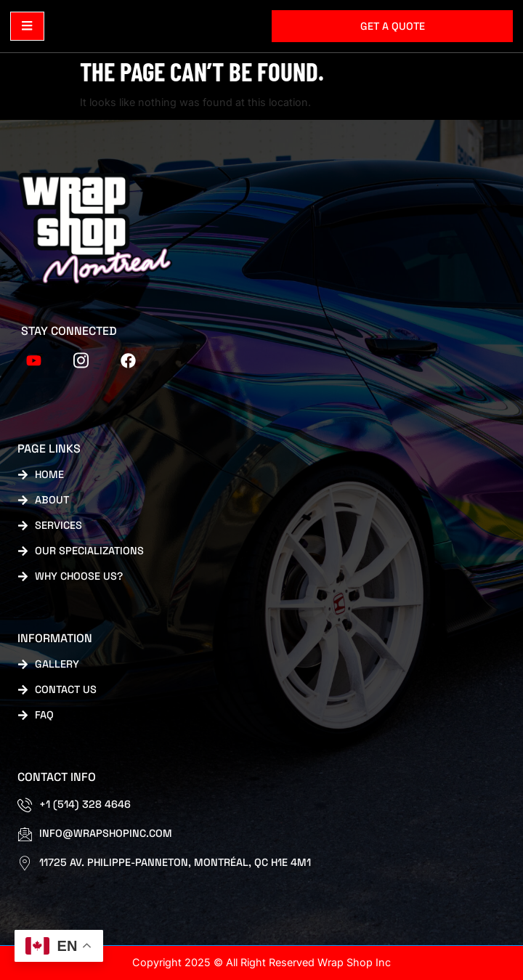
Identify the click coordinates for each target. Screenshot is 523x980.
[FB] (129, 359)
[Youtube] (34, 359)
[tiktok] (81, 359)
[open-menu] (27, 27)
